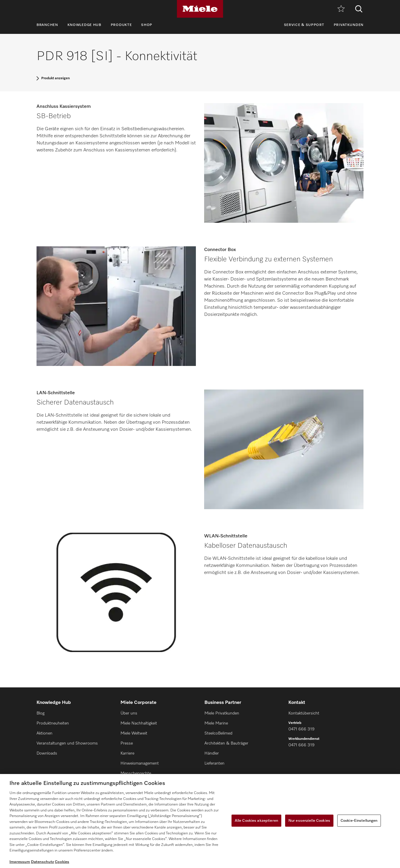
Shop (147, 25)
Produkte (121, 25)
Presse (127, 743)
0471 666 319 (301, 729)
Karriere (127, 753)
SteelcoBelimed (218, 733)
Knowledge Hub (84, 25)
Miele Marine (216, 723)
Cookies (62, 862)
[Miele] (200, 9)
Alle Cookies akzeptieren (256, 820)
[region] (200, 821)
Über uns (129, 713)
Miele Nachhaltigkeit (139, 723)
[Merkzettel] (341, 9)
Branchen (47, 25)
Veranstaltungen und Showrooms (67, 743)
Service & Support (304, 25)
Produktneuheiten (53, 723)
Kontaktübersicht (304, 713)
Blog (41, 713)
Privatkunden (349, 25)
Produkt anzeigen (56, 78)
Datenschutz (42, 862)
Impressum (20, 862)
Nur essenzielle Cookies (309, 820)
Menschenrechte (136, 773)
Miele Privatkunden (222, 713)
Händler (212, 753)
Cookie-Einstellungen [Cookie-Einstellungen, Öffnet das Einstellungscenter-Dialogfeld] (359, 820)
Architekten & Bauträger (226, 743)
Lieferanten (214, 763)
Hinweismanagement (140, 763)
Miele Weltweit (134, 733)
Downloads (47, 753)
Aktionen (44, 733)
